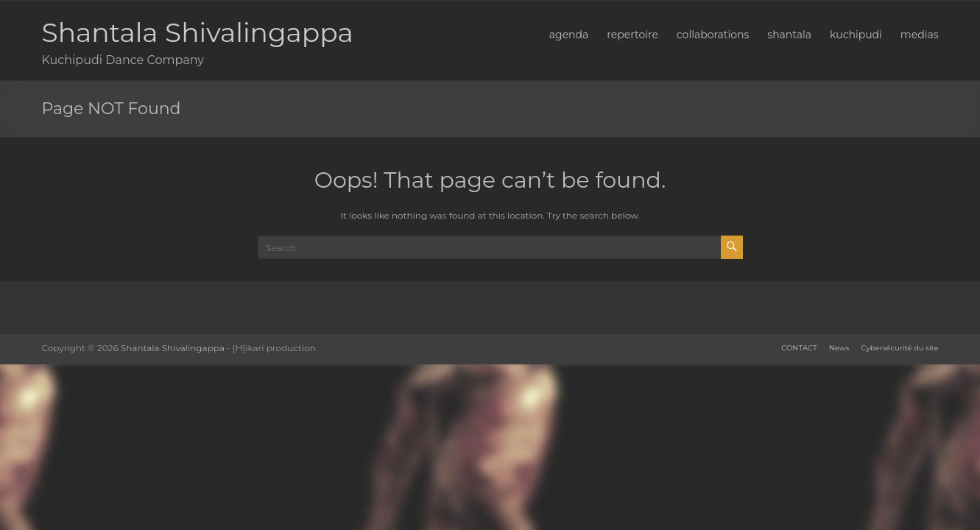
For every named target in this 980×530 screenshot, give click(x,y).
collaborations (713, 35)
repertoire (632, 35)
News (839, 348)
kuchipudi (856, 35)
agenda (569, 35)
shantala (789, 35)
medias (920, 35)
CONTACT (799, 348)
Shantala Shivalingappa (198, 32)
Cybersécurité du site (899, 348)
